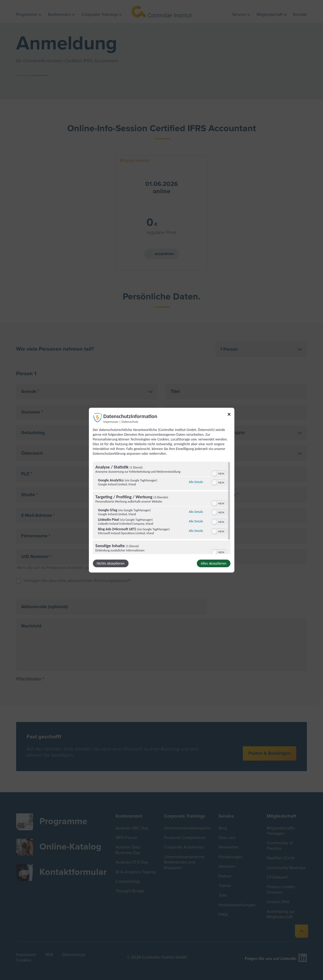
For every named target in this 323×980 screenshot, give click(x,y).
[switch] (219, 473)
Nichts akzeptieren (111, 563)
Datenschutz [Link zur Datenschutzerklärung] (130, 421)
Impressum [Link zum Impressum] (111, 421)
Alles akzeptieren (213, 563)
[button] (214, 473)
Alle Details (196, 482)
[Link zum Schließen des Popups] (229, 415)
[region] (162, 508)
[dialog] (162, 490)
